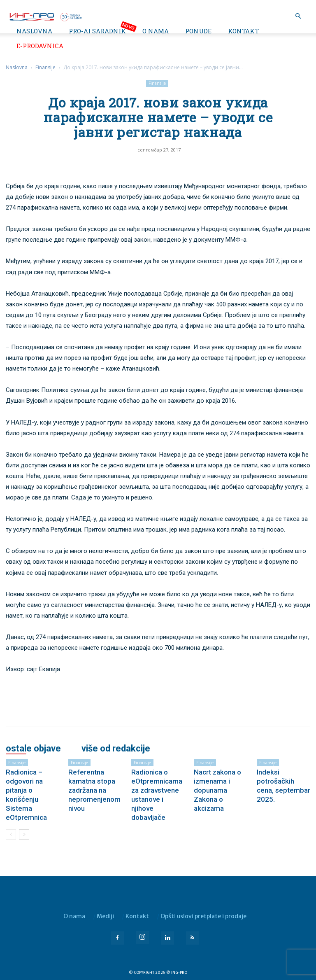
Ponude (198, 31)
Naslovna (34, 31)
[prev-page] (11, 834)
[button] (298, 16)
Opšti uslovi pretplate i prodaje (203, 916)
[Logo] (45, 16)
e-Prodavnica (40, 46)
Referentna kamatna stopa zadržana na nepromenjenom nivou (94, 790)
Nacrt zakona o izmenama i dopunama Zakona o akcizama (217, 790)
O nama (156, 31)
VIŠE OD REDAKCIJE (116, 749)
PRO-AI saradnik (97, 31)
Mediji (105, 916)
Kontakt (243, 31)
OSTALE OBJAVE (33, 749)
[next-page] (24, 834)
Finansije (45, 67)
